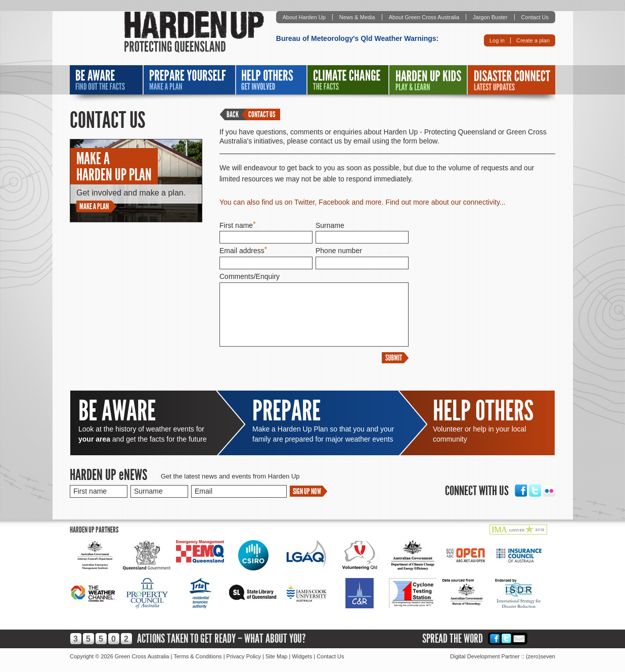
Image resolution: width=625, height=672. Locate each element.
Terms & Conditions (197, 656)
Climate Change (348, 80)
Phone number (339, 251)
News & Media (357, 17)
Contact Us (535, 17)
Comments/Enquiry (250, 276)
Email (519, 638)
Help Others (271, 80)
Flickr (549, 491)
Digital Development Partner (485, 656)
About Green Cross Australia (424, 17)
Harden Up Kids (428, 80)
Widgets (302, 656)
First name (236, 225)
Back (233, 114)
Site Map (276, 656)
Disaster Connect (511, 80)
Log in (497, 40)
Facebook (521, 491)
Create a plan (533, 40)
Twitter (535, 491)
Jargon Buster (490, 17)
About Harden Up (304, 17)
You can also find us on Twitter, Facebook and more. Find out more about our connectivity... (363, 202)
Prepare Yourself (189, 80)
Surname (330, 225)
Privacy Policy (244, 656)
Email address (242, 251)
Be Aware (106, 80)
